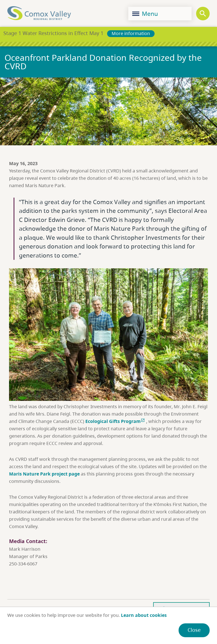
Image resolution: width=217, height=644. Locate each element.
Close (194, 630)
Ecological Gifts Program (116, 421)
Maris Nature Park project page (44, 474)
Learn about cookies (144, 615)
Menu (145, 14)
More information (131, 33)
